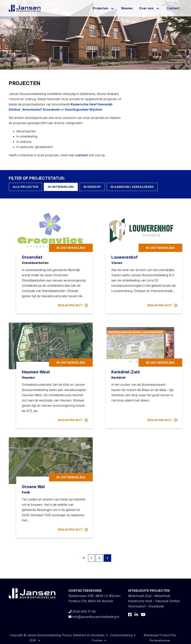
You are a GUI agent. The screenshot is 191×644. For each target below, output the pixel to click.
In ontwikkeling (61, 187)
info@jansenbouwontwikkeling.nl (94, 617)
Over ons (146, 8)
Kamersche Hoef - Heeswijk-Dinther (154, 601)
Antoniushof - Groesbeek (146, 606)
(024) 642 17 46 (82, 611)
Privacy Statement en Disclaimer (83, 635)
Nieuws (127, 8)
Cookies (97, 640)
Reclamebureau (160, 640)
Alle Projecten (25, 187)
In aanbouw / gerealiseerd (132, 187)
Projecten (101, 8)
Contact (173, 8)
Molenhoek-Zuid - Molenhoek (149, 596)
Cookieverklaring (121, 635)
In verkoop (92, 187)
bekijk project (73, 305)
